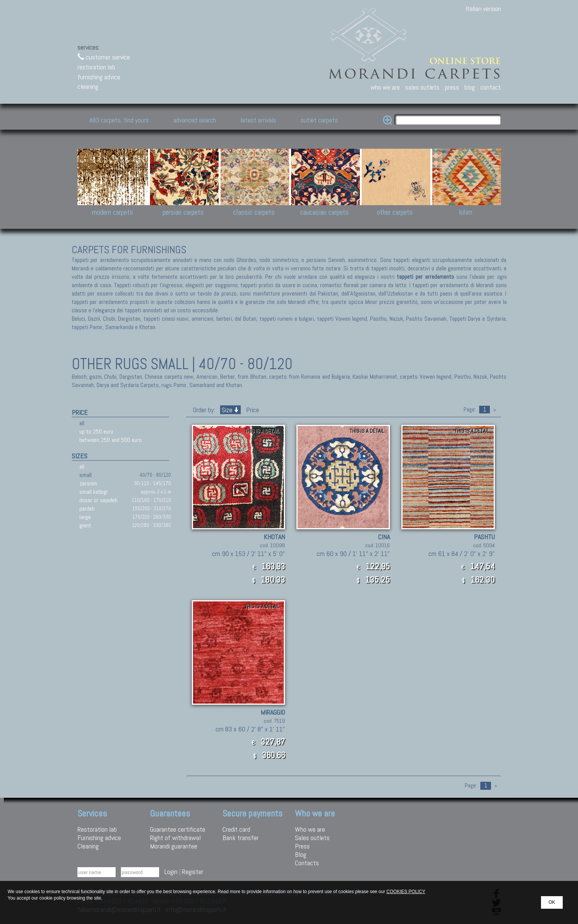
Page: (470, 410)
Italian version (483, 9)
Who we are (310, 829)
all (82, 423)
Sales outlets (312, 838)
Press (302, 846)
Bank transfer (241, 838)
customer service (104, 57)
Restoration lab (97, 829)
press (452, 87)
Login (171, 872)
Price (252, 410)
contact (491, 87)
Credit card (236, 829)
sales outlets (422, 87)
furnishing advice (99, 77)
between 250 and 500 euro (110, 440)
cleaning (88, 86)
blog (470, 87)
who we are (385, 87)
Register (193, 872)
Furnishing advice (99, 838)
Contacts (307, 863)
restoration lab (96, 67)
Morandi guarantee (174, 846)
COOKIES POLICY (406, 892)
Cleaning (88, 846)
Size (230, 410)
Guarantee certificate (178, 829)
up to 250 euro (96, 431)
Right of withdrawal (175, 838)
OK (552, 902)
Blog (301, 854)
